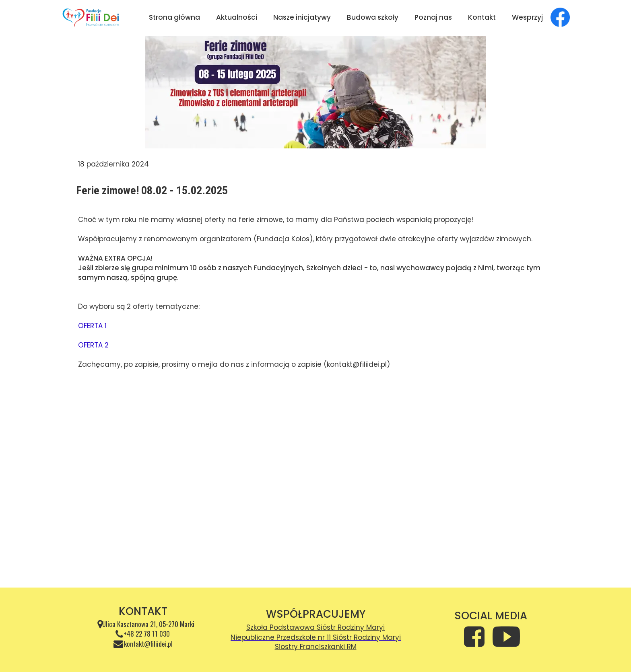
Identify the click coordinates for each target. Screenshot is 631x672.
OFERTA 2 (93, 345)
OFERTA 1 (92, 326)
